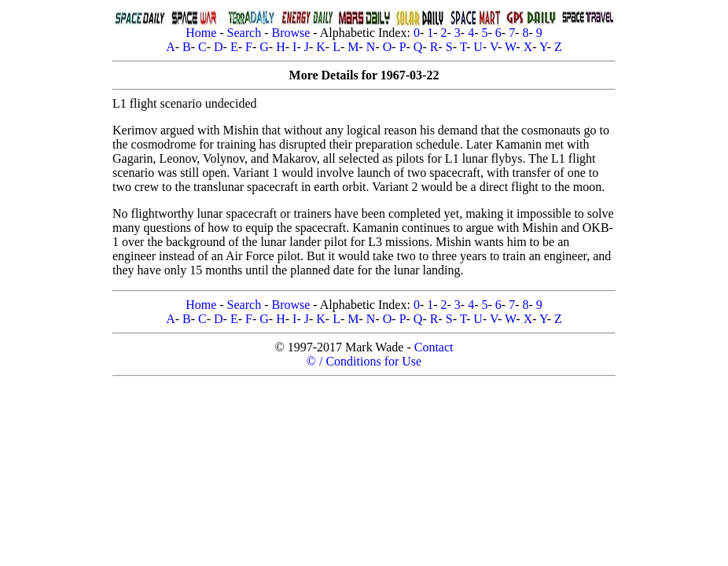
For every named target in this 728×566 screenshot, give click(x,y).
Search (245, 33)
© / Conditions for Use (364, 361)
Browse (290, 33)
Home (201, 33)
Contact (434, 347)
